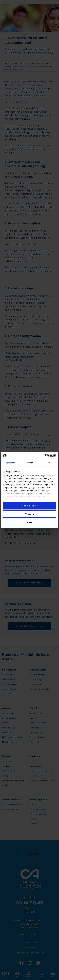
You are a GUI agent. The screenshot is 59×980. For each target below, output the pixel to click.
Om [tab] (48, 463)
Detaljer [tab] (30, 463)
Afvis (29, 522)
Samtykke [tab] (11, 463)
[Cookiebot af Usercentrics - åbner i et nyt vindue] (45, 456)
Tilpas (30, 514)
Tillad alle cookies (29, 506)
